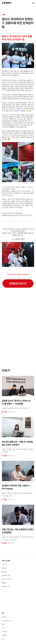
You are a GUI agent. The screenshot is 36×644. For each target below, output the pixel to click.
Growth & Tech (7, 621)
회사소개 (4, 617)
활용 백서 (4, 572)
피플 (3, 15)
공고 (3, 639)
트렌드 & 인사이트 (7, 579)
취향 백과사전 (6, 586)
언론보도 (4, 635)
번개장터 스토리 (6, 575)
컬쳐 (3, 628)
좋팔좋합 (4, 583)
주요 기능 (4, 564)
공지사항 (4, 568)
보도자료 (4, 632)
